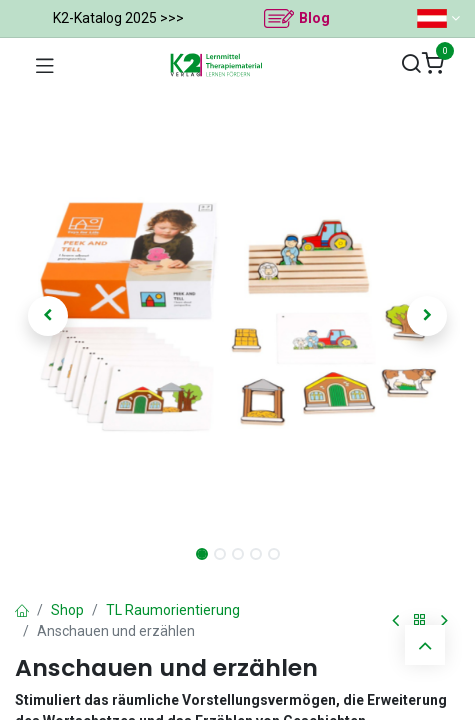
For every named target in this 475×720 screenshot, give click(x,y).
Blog (314, 18)
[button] (48, 316)
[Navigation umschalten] (45, 65)
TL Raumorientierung (173, 610)
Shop (67, 610)
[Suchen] (411, 64)
